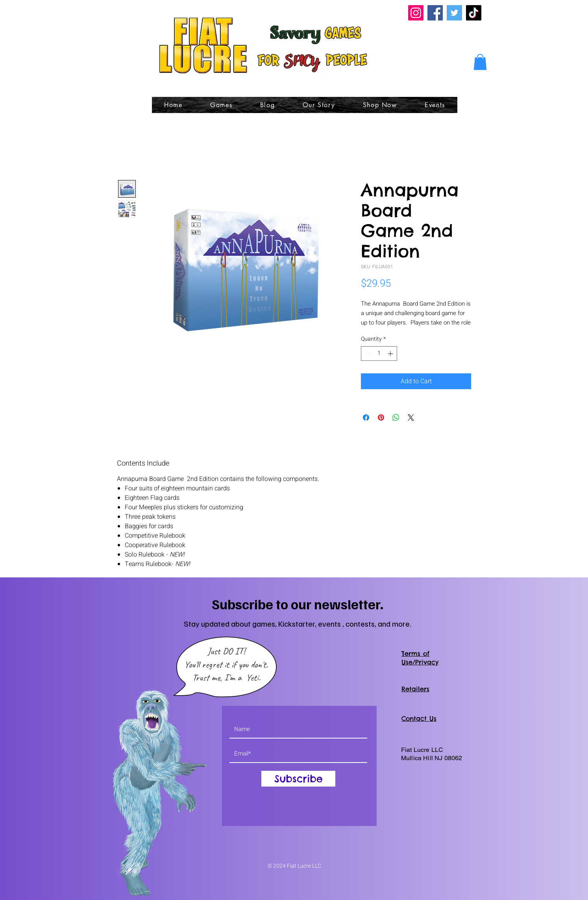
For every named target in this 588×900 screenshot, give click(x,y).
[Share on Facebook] (366, 418)
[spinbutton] (379, 354)
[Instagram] (416, 13)
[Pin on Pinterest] (381, 418)
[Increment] (391, 354)
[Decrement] (367, 354)
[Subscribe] (298, 779)
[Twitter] (454, 13)
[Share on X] (411, 418)
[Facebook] (435, 13)
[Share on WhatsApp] (396, 418)
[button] (480, 62)
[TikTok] (474, 13)
